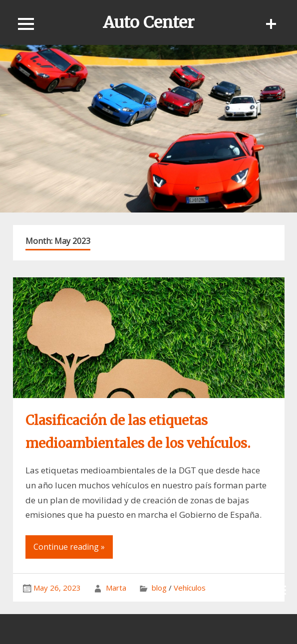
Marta (116, 588)
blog (159, 588)
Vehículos (190, 588)
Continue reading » (69, 547)
